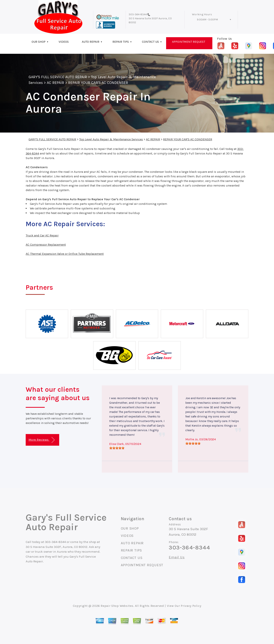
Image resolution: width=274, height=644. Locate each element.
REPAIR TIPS (121, 42)
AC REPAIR (55, 83)
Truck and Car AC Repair (42, 235)
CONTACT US (150, 42)
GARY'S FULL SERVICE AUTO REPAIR (58, 77)
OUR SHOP (39, 42)
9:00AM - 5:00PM (207, 20)
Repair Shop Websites (117, 606)
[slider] (117, 448)
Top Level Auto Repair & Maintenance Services (111, 139)
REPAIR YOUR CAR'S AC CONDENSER (98, 83)
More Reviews (42, 440)
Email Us (177, 557)
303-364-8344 (138, 14)
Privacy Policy (191, 606)
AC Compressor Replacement (46, 245)
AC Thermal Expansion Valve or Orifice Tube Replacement (65, 254)
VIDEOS (64, 42)
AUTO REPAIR (91, 42)
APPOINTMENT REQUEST (189, 42)
